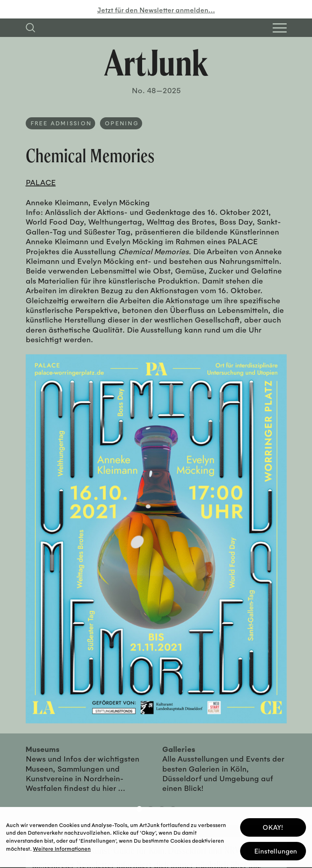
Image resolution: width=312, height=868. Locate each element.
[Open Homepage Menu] (280, 28)
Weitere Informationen (62, 846)
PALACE (41, 182)
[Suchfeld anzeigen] (31, 28)
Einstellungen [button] (276, 849)
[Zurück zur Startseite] (156, 63)
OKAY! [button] (273, 825)
